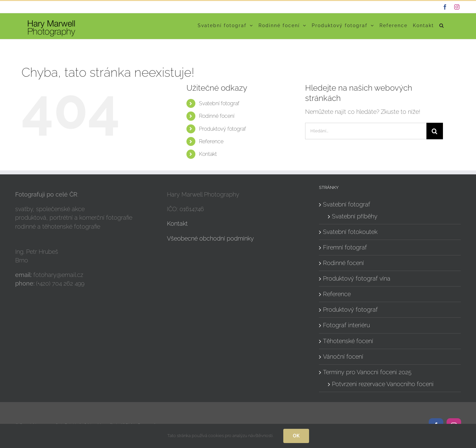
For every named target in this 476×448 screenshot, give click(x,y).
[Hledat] (435, 131)
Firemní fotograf (345, 247)
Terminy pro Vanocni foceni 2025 (367, 372)
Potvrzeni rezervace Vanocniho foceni (383, 384)
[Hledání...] (366, 131)
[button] (442, 25)
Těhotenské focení (348, 341)
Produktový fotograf (222, 129)
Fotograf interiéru (346, 325)
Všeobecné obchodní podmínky (210, 238)
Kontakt (208, 154)
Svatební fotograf (219, 103)
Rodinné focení (217, 116)
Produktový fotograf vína (357, 278)
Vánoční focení (343, 357)
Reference (211, 141)
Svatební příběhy (355, 216)
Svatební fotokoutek (350, 232)
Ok (296, 436)
